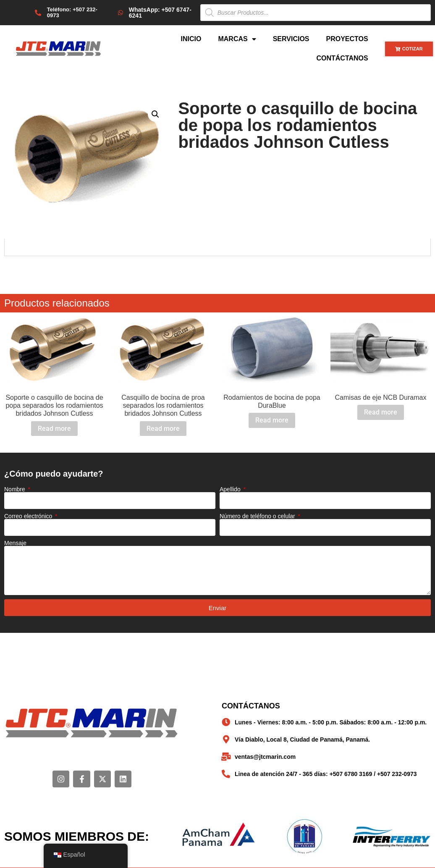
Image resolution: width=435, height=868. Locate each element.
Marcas (237, 39)
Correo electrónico (29, 516)
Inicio (191, 39)
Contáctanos (342, 58)
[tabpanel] (217, 248)
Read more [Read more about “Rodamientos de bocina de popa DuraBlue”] (272, 420)
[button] (155, 114)
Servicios (291, 39)
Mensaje (15, 543)
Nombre (16, 489)
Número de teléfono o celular (258, 516)
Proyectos (347, 39)
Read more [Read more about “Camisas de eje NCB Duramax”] (381, 412)
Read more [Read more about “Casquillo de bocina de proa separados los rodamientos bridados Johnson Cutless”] (163, 429)
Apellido (231, 489)
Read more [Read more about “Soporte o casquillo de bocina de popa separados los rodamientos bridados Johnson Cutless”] (54, 429)
